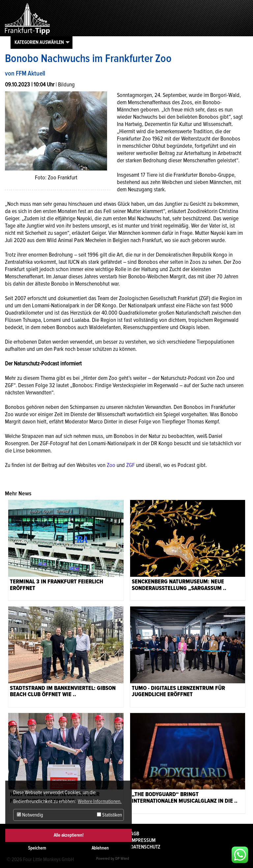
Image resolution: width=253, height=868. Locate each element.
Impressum (143, 840)
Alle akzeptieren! (69, 835)
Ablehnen (100, 848)
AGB (135, 834)
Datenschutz (145, 847)
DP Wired (122, 859)
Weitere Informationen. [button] (100, 801)
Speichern (37, 848)
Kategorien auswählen (39, 42)
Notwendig (30, 815)
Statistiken (109, 815)
